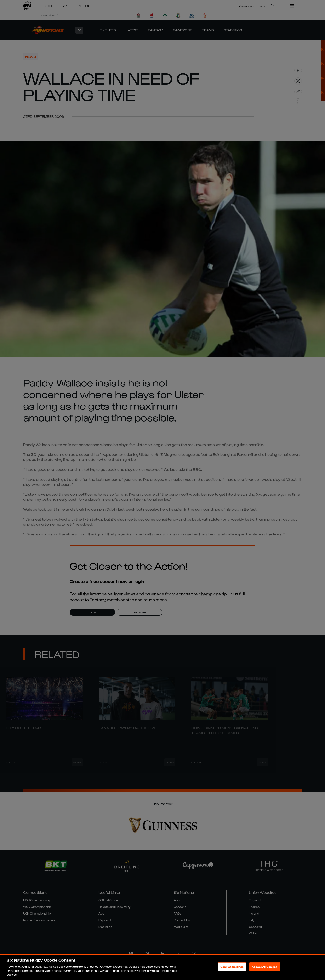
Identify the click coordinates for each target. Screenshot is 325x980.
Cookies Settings (232, 967)
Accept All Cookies (264, 967)
